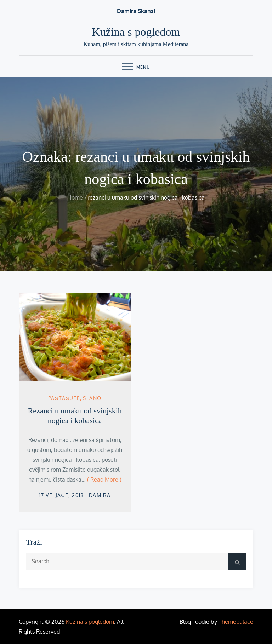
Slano (92, 398)
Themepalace (236, 622)
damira (100, 495)
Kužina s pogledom (136, 32)
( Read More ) (104, 479)
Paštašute (64, 398)
